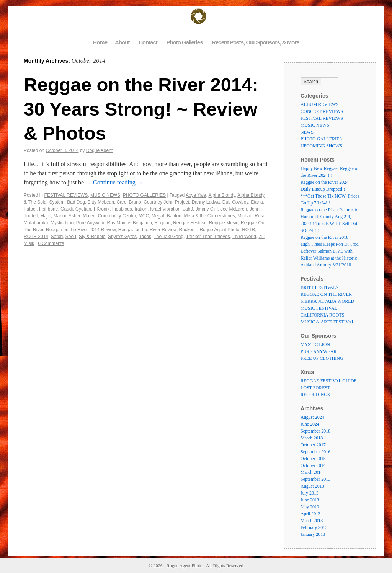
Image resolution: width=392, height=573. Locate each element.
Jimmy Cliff (207, 209)
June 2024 (310, 424)
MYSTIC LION (315, 344)
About (122, 42)
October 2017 (313, 445)
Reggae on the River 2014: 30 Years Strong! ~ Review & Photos (141, 109)
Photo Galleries (184, 42)
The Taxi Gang (168, 237)
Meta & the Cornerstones (209, 216)
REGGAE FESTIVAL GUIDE (329, 381)
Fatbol (30, 209)
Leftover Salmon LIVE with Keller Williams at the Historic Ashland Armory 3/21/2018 (329, 258)
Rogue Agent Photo (219, 230)
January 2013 (313, 534)
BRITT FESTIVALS (319, 287)
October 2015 (313, 459)
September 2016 (315, 452)
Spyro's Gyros (122, 237)
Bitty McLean (101, 202)
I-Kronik (102, 209)
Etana (257, 202)
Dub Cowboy (235, 202)
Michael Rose (252, 216)
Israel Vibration (165, 209)
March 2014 (312, 472)
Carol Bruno (129, 202)
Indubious (122, 209)
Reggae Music (224, 223)
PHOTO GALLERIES (144, 195)
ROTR (248, 230)
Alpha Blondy (222, 195)
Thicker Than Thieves (208, 237)
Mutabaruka (36, 223)
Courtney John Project (166, 202)
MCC (144, 216)
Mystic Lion (62, 223)
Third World (244, 237)
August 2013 (312, 486)
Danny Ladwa (206, 202)
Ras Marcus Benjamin (129, 223)
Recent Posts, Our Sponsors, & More (256, 42)
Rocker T (188, 230)
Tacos (145, 237)
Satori (57, 237)
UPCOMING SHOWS (321, 146)
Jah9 (188, 209)
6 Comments (51, 243)
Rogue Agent (99, 150)
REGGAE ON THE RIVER (326, 294)
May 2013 (310, 507)
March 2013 (312, 521)
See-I (71, 237)
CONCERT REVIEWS (322, 111)
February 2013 (314, 527)
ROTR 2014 (36, 237)
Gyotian (83, 209)
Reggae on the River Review (147, 230)
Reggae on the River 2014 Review (81, 230)
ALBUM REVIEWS (320, 104)
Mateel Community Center (109, 216)
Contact (148, 42)
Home (100, 42)
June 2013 (310, 500)
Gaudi (67, 209)
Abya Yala (196, 195)
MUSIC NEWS (105, 195)
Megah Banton (167, 216)
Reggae (163, 223)
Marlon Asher (67, 216)
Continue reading (118, 182)
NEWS (307, 132)
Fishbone (48, 209)
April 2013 (310, 514)
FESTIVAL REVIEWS (66, 195)
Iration (141, 209)
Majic (46, 216)
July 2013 (310, 493)
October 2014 (313, 465)
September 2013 (315, 479)
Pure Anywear (90, 223)
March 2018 (312, 438)
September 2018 (315, 431)
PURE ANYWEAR (318, 351)
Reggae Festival (190, 223)
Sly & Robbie (92, 237)
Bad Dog (76, 202)
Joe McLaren (234, 209)
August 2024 (312, 417)
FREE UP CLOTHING (322, 358)
